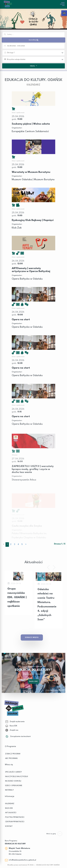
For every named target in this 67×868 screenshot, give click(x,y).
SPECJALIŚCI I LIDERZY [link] (13, 772)
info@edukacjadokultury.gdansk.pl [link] (22, 860)
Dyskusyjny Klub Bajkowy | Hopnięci (33, 220)
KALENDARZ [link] (10, 804)
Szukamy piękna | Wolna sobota (31, 124)
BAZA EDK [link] (9, 808)
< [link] (4, 544)
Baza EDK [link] (33, 686)
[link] (64, 13)
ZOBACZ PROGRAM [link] (13, 754)
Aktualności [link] (11, 813)
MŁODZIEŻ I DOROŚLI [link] (13, 781)
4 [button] (18, 544)
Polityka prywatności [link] (15, 817)
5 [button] (22, 544)
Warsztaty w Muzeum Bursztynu (31, 172)
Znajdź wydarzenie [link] (15, 722)
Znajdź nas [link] (12, 730)
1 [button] (7, 544)
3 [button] (15, 544)
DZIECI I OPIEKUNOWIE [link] (14, 786)
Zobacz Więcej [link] (32, 637)
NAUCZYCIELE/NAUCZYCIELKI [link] (17, 777)
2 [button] (11, 544)
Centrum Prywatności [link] (15, 822)
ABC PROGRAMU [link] (11, 758)
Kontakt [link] (9, 826)
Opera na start (21, 322)
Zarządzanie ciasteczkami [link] (18, 736)
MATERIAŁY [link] (9, 790)
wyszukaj (33, 40)
